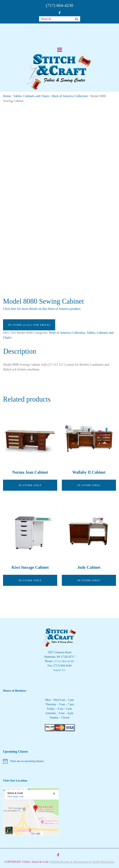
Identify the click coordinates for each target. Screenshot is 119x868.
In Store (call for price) (29, 325)
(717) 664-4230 (59, 5)
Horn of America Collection (70, 96)
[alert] (59, 761)
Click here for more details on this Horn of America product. (42, 309)
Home (7, 96)
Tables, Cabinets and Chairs (31, 96)
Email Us (60, 670)
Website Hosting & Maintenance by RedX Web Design (82, 862)
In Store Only (30, 485)
